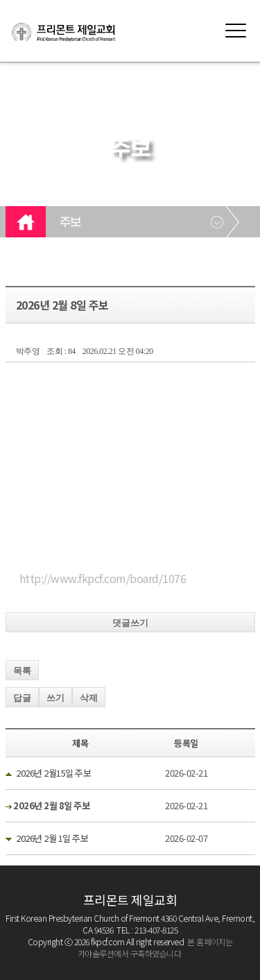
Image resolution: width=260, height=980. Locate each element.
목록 (22, 671)
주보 (70, 223)
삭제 (89, 698)
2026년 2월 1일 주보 (52, 838)
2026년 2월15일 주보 (53, 773)
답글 (22, 698)
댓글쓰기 (130, 623)
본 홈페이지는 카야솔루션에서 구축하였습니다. (155, 947)
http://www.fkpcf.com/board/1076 (103, 578)
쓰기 (55, 698)
